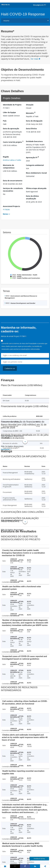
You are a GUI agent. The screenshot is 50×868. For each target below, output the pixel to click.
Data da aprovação (11, 129)
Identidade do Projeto (12, 105)
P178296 (6, 210)
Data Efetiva (31, 129)
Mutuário (31, 113)
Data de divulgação (34, 121)
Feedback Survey (39, 859)
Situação (30, 105)
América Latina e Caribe (12, 160)
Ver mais (35, 59)
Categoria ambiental (35, 165)
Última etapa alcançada (36, 188)
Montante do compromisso (9, 166)
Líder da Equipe (9, 112)
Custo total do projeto (13, 142)
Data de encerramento (13, 181)
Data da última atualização (32, 197)
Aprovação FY (32, 157)
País (5, 121)
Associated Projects (11, 206)
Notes (6, 214)
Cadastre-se (10, 368)
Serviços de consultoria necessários (13, 190)
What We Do (6, 5)
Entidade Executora (34, 141)
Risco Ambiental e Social (36, 173)
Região (6, 157)
